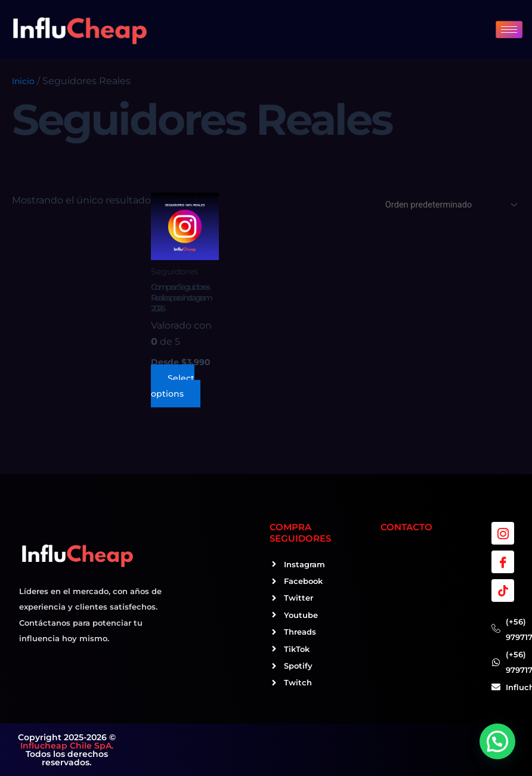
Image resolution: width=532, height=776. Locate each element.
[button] (497, 741)
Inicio (23, 81)
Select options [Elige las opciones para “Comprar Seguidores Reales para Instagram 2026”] (173, 386)
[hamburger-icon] (509, 30)
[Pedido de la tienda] (449, 205)
